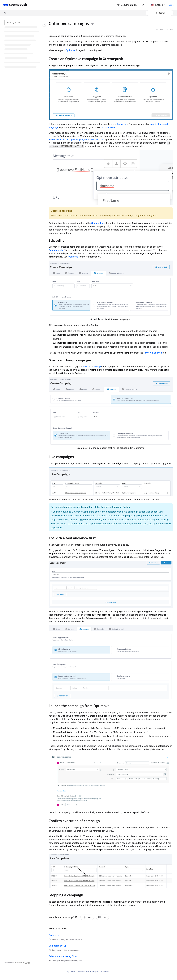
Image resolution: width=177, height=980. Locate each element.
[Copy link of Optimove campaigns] (92, 24)
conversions (109, 127)
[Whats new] (142, 5)
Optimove (70, 50)
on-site (87, 366)
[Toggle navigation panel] (44, 25)
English (157, 5)
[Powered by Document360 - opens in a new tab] (17, 963)
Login (171, 5)
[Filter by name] (23, 22)
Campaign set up (58, 946)
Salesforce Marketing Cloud (63, 956)
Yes (87, 917)
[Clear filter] (38, 22)
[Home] (15, 5)
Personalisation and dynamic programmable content (76, 139)
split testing (156, 124)
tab (122, 124)
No (102, 917)
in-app (97, 366)
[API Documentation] (127, 5)
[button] (160, 13)
